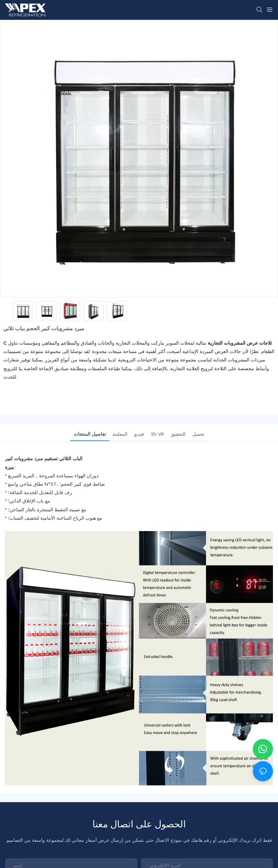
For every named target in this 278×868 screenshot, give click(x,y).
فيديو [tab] (139, 434)
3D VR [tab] (157, 434)
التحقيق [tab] (178, 434)
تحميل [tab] (198, 434)
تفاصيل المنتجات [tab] (90, 434)
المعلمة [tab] (120, 434)
